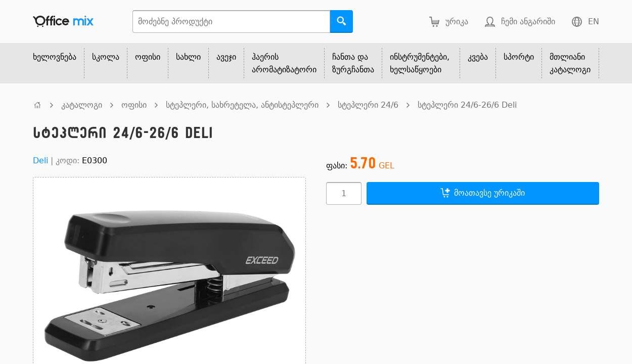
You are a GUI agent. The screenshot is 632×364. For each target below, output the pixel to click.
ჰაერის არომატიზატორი (284, 63)
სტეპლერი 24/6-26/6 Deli (467, 105)
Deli (40, 161)
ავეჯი (226, 57)
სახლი (188, 57)
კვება (478, 57)
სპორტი (519, 57)
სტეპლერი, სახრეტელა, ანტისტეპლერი (242, 105)
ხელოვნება (55, 57)
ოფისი (148, 57)
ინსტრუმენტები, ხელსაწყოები (420, 63)
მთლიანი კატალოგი (570, 63)
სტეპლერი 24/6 (368, 105)
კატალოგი (82, 105)
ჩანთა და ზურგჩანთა (353, 63)
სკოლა (106, 57)
